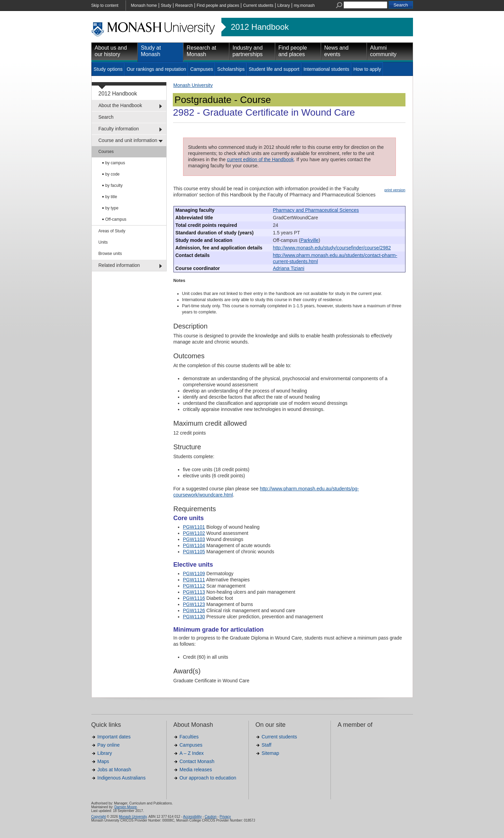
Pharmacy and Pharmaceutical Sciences (316, 210)
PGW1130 (194, 617)
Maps (103, 761)
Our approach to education (208, 778)
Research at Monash (202, 51)
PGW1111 (194, 580)
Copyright (99, 817)
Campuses (202, 69)
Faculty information (119, 129)
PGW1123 (194, 604)
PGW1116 (194, 598)
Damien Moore (126, 807)
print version (395, 190)
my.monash (304, 5)
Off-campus (116, 219)
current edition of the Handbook (260, 159)
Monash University (193, 85)
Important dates (114, 737)
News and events (337, 51)
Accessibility (192, 817)
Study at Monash (151, 51)
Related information (119, 265)
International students (326, 69)
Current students (258, 5)
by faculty (114, 185)
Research (184, 5)
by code (113, 174)
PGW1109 (194, 573)
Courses (106, 152)
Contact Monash (197, 761)
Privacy (225, 817)
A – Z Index (192, 753)
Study (166, 5)
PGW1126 (194, 610)
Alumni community (383, 51)
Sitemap (270, 753)
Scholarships (231, 69)
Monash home (144, 5)
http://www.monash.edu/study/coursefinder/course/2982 (332, 248)
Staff (267, 745)
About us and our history (111, 51)
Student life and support (274, 69)
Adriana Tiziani (289, 268)
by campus (115, 163)
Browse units (110, 254)
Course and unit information (128, 140)
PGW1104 (194, 545)
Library (284, 5)
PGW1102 (194, 533)
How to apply (367, 69)
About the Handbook (120, 105)
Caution (210, 817)
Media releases (196, 770)
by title (111, 197)
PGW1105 (194, 552)
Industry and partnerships (248, 51)
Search (106, 117)
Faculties (189, 737)
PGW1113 (194, 592)
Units (103, 242)
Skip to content (105, 5)
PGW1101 (194, 527)
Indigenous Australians (122, 778)
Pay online (109, 745)
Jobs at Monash (114, 770)
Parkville (309, 240)
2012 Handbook (260, 27)
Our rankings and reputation (156, 69)
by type (112, 208)
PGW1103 (194, 539)
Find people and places (218, 5)
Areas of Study (112, 231)
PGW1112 (194, 586)
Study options (108, 69)
